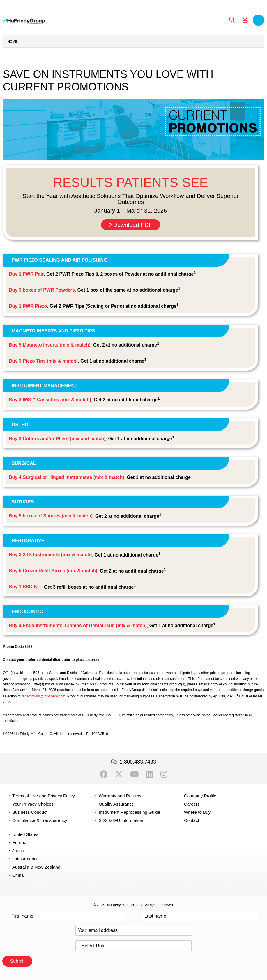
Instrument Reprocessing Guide (129, 812)
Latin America (25, 859)
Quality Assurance (116, 804)
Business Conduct (30, 812)
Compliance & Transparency (40, 820)
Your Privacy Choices (33, 804)
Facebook (104, 774)
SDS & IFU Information (121, 820)
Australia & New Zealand (36, 867)
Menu (258, 20)
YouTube (134, 774)
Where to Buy (197, 812)
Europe (19, 842)
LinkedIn (150, 774)
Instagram (164, 774)
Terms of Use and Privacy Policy (44, 796)
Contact (192, 820)
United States (25, 834)
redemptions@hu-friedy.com (43, 696)
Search (232, 20)
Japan (18, 851)
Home (12, 41)
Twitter (119, 774)
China (18, 875)
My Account (245, 20)
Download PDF (131, 225)
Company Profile (200, 796)
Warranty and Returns (120, 796)
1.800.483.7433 (138, 762)
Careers (192, 804)
